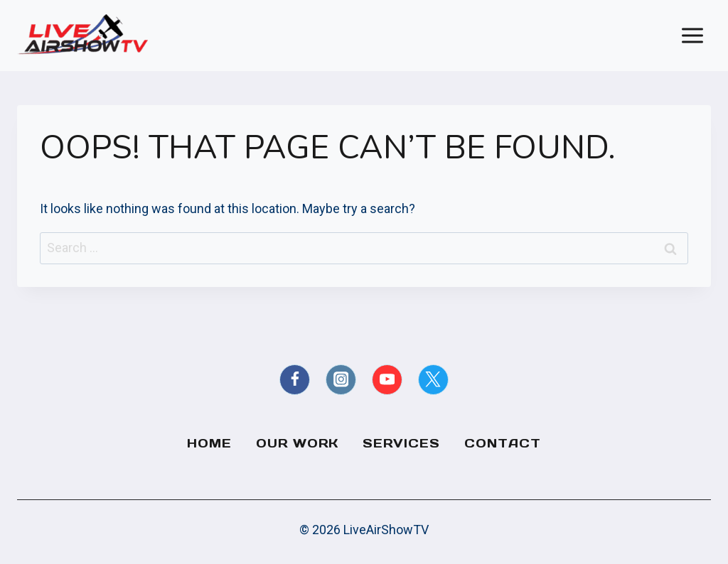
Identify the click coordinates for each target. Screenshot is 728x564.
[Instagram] (341, 380)
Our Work (297, 443)
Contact (503, 443)
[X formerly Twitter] (433, 380)
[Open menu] (692, 35)
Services (401, 443)
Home (209, 443)
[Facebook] (295, 380)
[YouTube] (387, 380)
